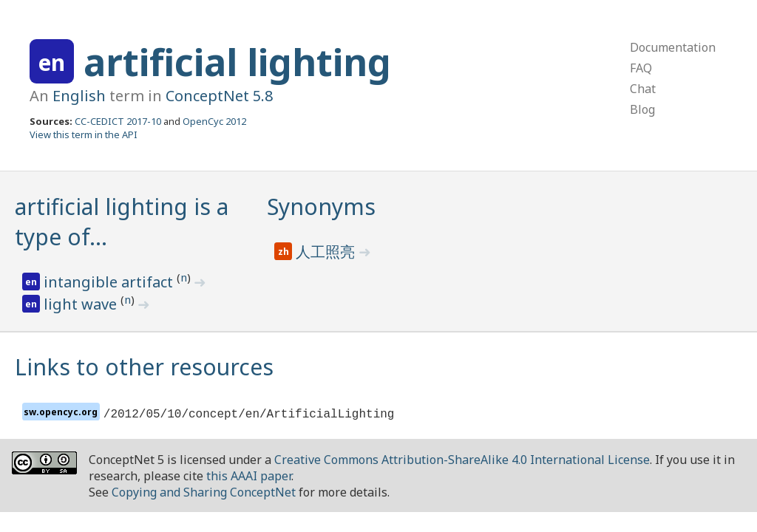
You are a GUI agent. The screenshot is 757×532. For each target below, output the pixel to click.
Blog (642, 109)
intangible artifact (110, 282)
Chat (643, 89)
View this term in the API (84, 134)
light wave (82, 304)
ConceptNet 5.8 (219, 96)
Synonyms (321, 207)
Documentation (673, 47)
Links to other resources (144, 367)
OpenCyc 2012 (214, 121)
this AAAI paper (249, 476)
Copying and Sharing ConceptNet (204, 492)
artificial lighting (237, 62)
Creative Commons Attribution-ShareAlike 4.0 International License (462, 460)
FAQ (641, 68)
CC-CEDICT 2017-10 (118, 121)
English (79, 96)
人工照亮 (327, 252)
